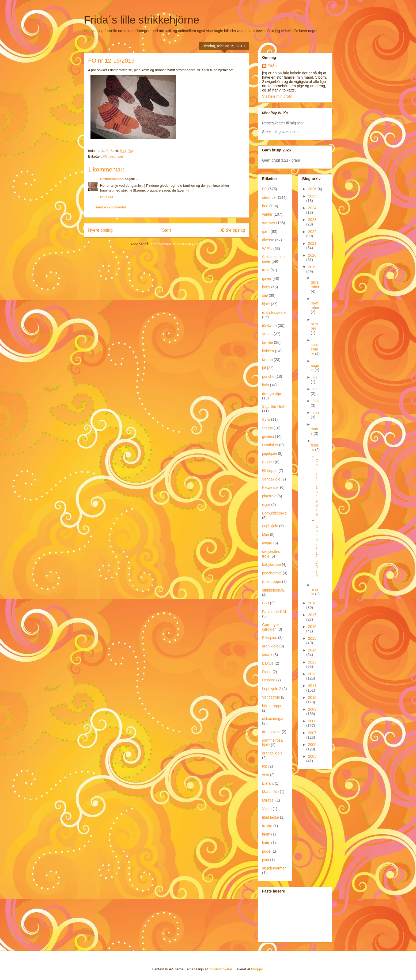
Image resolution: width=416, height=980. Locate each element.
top (265, 766)
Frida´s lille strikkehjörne (141, 20)
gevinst (268, 437)
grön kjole (270, 646)
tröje (266, 270)
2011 (312, 686)
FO (105, 156)
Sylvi (266, 420)
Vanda (267, 334)
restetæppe (272, 582)
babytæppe (271, 565)
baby (266, 287)
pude (266, 851)
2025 (312, 196)
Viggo (267, 809)
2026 (313, 189)
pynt (266, 860)
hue (265, 206)
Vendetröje (271, 697)
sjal (265, 295)
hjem (266, 834)
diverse (268, 240)
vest (266, 775)
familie (267, 342)
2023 (312, 220)
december (315, 285)
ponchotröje (272, 573)
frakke (267, 826)
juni (315, 389)
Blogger (257, 969)
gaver (267, 279)
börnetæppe (272, 706)
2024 (312, 208)
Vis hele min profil (277, 96)
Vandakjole (271, 479)
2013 (312, 662)
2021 (312, 243)
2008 (312, 721)
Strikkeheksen (112, 179)
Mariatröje (270, 792)
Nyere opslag (100, 230)
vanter (267, 214)
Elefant (268, 783)
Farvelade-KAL (275, 612)
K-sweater (271, 487)
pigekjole (269, 453)
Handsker (270, 445)
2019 (312, 267)
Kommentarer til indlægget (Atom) (177, 244)
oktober (314, 326)
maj (315, 401)
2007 (312, 733)
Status (267, 428)
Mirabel (268, 800)
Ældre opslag (233, 230)
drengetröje (272, 394)
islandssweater (275, 312)
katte (266, 843)
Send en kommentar (110, 207)
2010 (312, 697)
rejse (266, 505)
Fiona (267, 672)
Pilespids (270, 638)
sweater (269, 223)
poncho (268, 376)
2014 (312, 650)
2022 (312, 232)
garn (266, 231)
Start (167, 230)
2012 (312, 674)
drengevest (271, 732)
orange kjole (272, 753)
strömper (116, 156)
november (315, 305)
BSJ (266, 603)
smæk (267, 655)
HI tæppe (270, 471)
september (314, 349)
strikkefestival (273, 590)
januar (314, 592)
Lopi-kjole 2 (272, 689)
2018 (312, 603)
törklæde (269, 326)
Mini (266, 535)
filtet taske (271, 817)
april (316, 413)
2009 (312, 709)
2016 (312, 627)
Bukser (268, 462)
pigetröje (269, 496)
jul (264, 368)
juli (315, 377)
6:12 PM (107, 197)
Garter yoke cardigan (272, 627)
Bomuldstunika (274, 513)
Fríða (272, 66)
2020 (312, 255)
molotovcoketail (221, 969)
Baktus (268, 663)
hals (266, 385)
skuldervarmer (274, 868)
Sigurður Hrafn (274, 406)
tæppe (267, 360)
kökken (268, 351)
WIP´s (267, 249)
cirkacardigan (273, 719)
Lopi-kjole (270, 526)
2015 (312, 638)
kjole (266, 304)
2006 (312, 745)
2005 (312, 756)
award (267, 543)
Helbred (269, 680)
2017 (312, 615)
